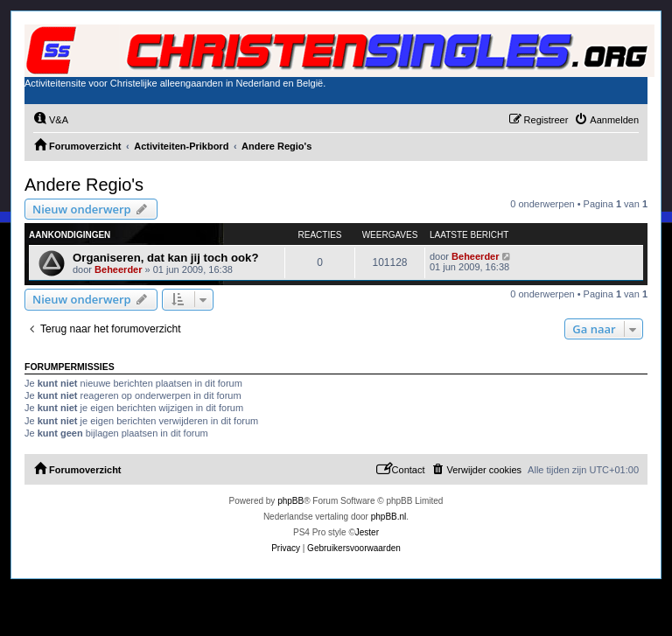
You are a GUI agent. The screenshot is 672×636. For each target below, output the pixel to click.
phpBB (290, 501)
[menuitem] (51, 120)
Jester (367, 532)
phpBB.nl (389, 517)
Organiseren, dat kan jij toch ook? (166, 258)
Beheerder (118, 269)
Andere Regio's (84, 185)
